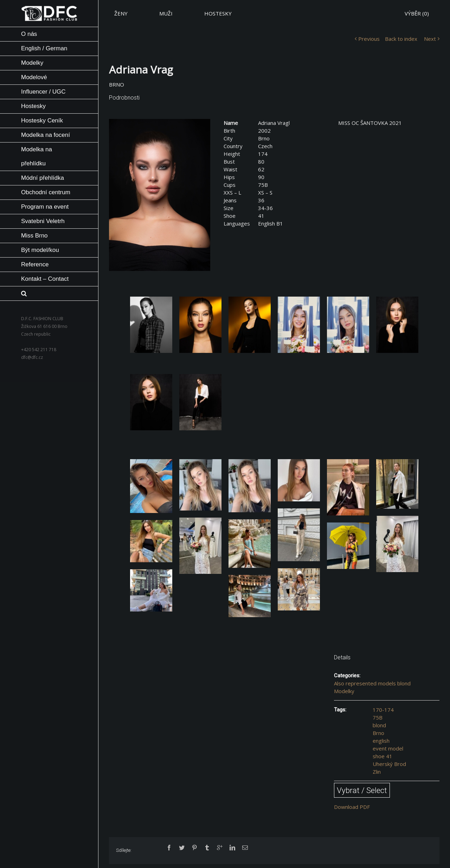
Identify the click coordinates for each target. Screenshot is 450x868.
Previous (369, 39)
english (381, 741)
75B (378, 717)
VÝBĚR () (417, 13)
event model (388, 748)
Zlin (377, 772)
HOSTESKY (218, 13)
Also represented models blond (372, 683)
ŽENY (121, 13)
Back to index (401, 39)
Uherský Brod (389, 764)
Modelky (344, 691)
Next (430, 39)
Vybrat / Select (362, 790)
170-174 (383, 710)
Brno (378, 733)
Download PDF (352, 807)
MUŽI (166, 13)
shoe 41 (382, 756)
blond (379, 725)
